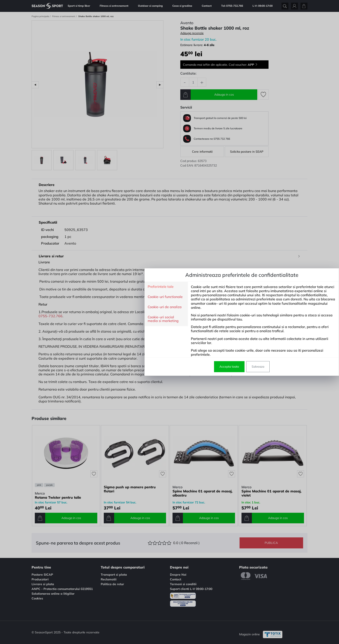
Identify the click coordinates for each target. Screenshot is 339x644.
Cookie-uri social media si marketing (91, 319)
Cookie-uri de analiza (92, 307)
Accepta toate (157, 367)
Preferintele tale (88, 287)
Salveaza (186, 367)
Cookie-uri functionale (93, 297)
